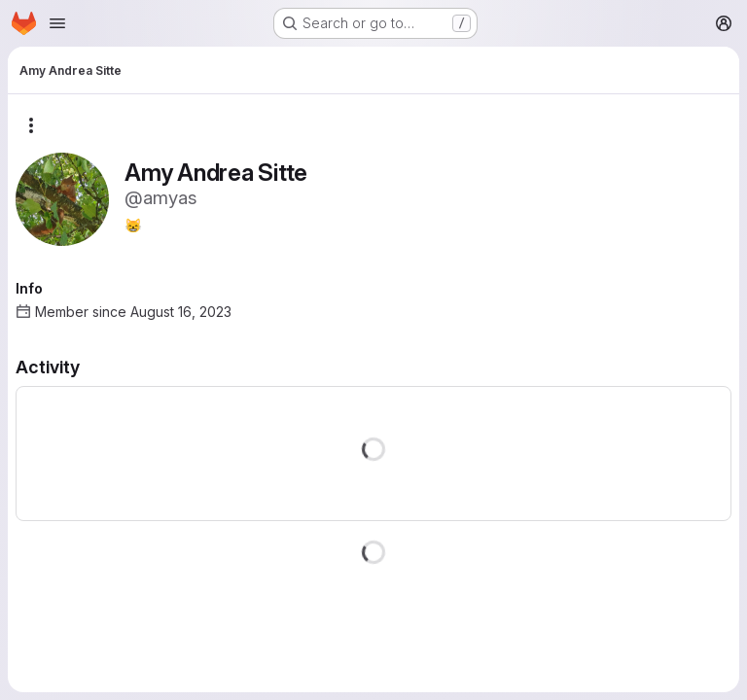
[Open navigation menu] (57, 23)
